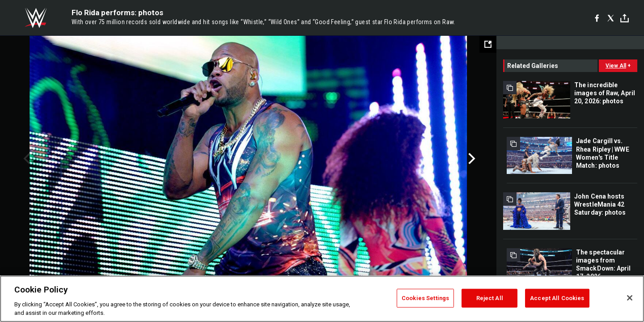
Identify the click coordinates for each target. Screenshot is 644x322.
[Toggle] (625, 18)
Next (471, 159)
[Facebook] (597, 18)
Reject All (490, 298)
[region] (322, 299)
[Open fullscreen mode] (488, 44)
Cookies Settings (425, 298)
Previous (26, 159)
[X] (611, 18)
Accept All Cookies (557, 298)
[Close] (630, 298)
